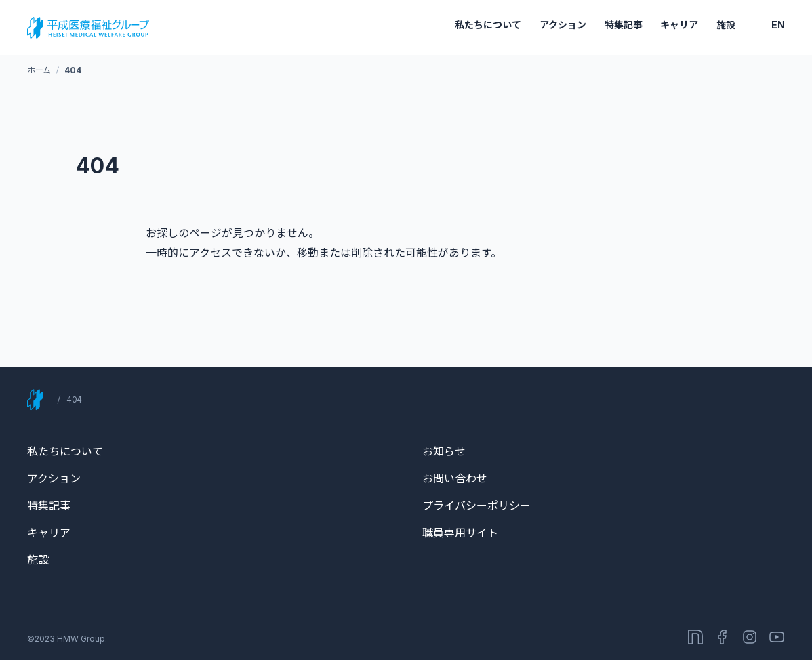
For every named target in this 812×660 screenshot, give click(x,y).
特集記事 (624, 25)
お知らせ (444, 451)
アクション (563, 25)
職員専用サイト (460, 533)
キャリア (679, 25)
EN (778, 25)
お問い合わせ (455, 478)
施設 (726, 25)
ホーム (39, 70)
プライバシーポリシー (476, 506)
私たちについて (488, 25)
